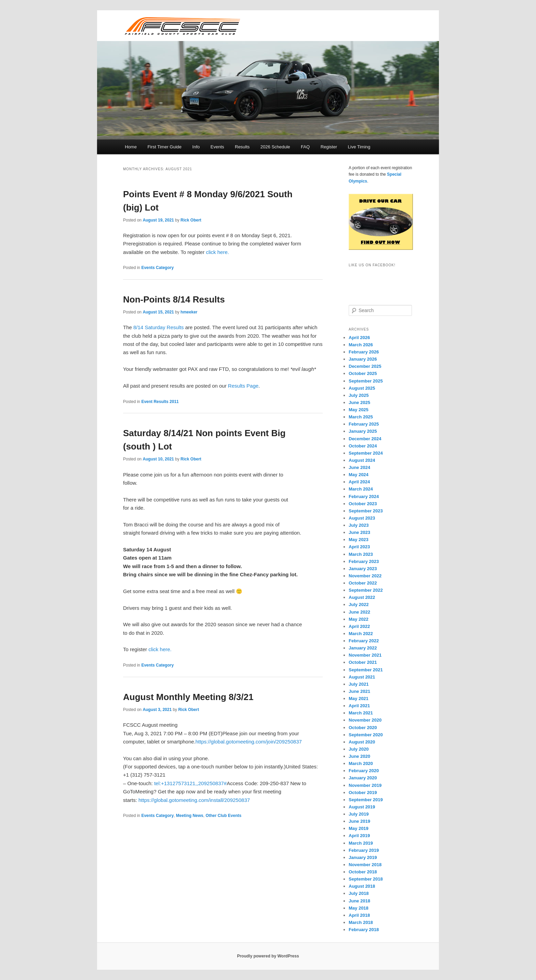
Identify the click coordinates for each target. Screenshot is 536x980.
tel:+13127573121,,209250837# (190, 783)
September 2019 (366, 800)
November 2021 (365, 655)
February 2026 (364, 352)
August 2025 (362, 388)
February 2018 (364, 930)
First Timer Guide (164, 147)
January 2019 (363, 857)
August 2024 (362, 460)
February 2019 (364, 850)
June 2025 (359, 402)
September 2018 (366, 879)
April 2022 (359, 626)
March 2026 (361, 345)
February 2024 (364, 496)
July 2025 (359, 395)
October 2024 (363, 446)
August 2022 (362, 597)
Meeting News (190, 816)
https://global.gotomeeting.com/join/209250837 (249, 742)
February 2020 (364, 771)
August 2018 (362, 886)
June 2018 (359, 901)
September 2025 (366, 381)
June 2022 (359, 612)
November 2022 (365, 576)
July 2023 (359, 525)
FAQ (305, 147)
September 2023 (366, 511)
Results (242, 147)
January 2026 (363, 359)
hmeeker (189, 312)
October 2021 (363, 662)
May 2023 (359, 540)
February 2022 (364, 641)
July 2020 (359, 749)
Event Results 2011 (160, 402)
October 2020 (363, 728)
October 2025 (363, 373)
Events (217, 147)
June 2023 (359, 532)
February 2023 (364, 561)
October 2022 (363, 583)
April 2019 (359, 836)
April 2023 (359, 547)
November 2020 (365, 720)
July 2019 (359, 814)
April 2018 (359, 915)
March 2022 (361, 634)
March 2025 (361, 417)
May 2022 (359, 619)
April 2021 (359, 706)
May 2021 (359, 699)
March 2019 (361, 843)
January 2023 (363, 569)
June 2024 (359, 467)
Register (329, 147)
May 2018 (359, 908)
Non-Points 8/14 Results (174, 299)
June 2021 (359, 691)
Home (131, 147)
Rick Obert (191, 220)
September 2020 (366, 735)
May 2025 (359, 410)
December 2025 (365, 366)
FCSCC (182, 26)
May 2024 (359, 475)
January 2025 (363, 431)
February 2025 (364, 424)
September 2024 (366, 453)
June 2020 (359, 756)
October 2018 (363, 872)
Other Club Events (223, 816)
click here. (217, 252)
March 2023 (361, 554)
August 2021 (362, 677)
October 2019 (363, 793)
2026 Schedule (275, 147)
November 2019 (365, 785)
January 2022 (363, 648)
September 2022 (366, 590)
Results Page (243, 386)
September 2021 (366, 670)
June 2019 (359, 821)
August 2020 (362, 742)
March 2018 (361, 922)
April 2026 (359, 338)
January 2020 (363, 778)
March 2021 (361, 713)
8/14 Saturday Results (159, 327)
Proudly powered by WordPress (268, 956)
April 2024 (359, 482)
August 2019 (362, 807)
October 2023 (363, 504)
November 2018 (365, 865)
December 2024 (365, 439)
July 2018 (359, 893)
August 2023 (362, 518)
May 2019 (359, 828)
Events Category (157, 268)
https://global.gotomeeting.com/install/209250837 (194, 800)
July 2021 (359, 684)
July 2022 (359, 605)
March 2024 (361, 489)
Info (196, 147)
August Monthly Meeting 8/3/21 (188, 697)
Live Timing (359, 147)
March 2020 (361, 763)
